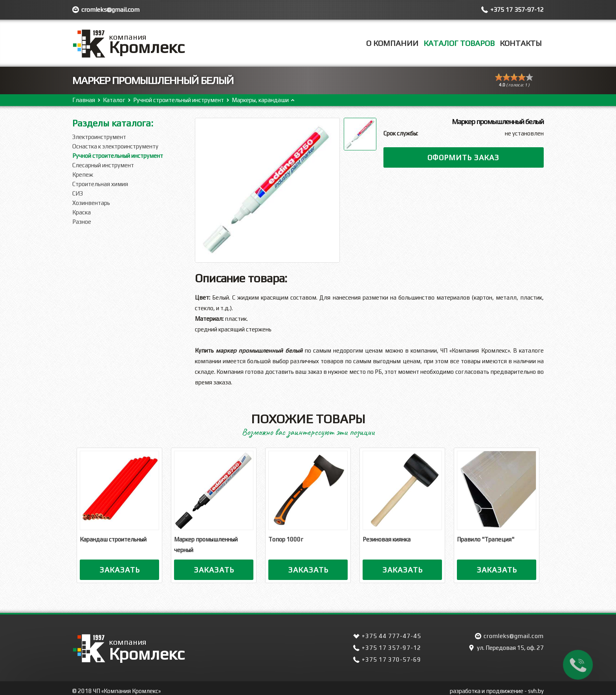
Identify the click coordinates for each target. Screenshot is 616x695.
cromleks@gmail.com (110, 10)
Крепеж (83, 175)
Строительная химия (100, 184)
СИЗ (78, 193)
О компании (392, 43)
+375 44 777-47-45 (391, 636)
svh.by (536, 691)
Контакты (521, 43)
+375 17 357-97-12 (517, 10)
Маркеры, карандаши (260, 100)
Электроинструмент (99, 137)
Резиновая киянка (387, 539)
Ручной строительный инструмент (179, 100)
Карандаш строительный (113, 539)
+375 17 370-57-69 (391, 659)
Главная (84, 100)
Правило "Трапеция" (486, 539)
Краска (82, 212)
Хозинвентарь (91, 203)
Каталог (114, 100)
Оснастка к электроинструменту (115, 146)
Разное (82, 222)
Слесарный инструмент (103, 165)
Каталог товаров (459, 43)
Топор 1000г (286, 539)
